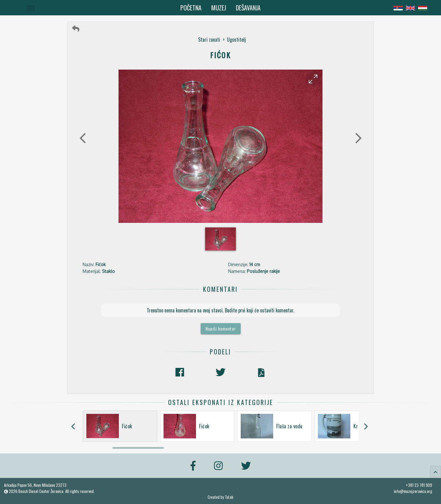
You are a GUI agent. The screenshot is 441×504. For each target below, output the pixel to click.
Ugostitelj (236, 40)
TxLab (229, 497)
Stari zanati (209, 40)
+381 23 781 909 (419, 485)
